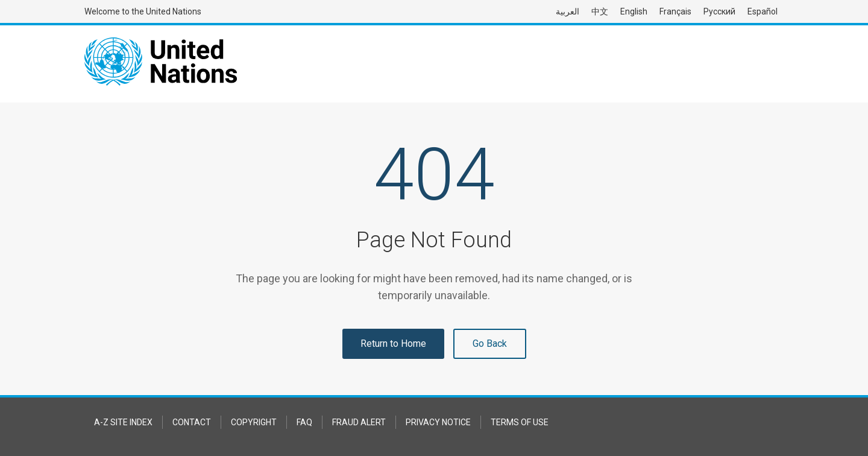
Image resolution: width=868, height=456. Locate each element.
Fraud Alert (359, 422)
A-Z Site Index (123, 422)
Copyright (254, 422)
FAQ (304, 422)
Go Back (490, 344)
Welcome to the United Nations (143, 11)
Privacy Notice (438, 422)
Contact (192, 422)
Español (763, 11)
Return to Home (393, 344)
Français (675, 11)
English (634, 11)
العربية (568, 11)
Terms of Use (520, 422)
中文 (600, 11)
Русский (719, 11)
